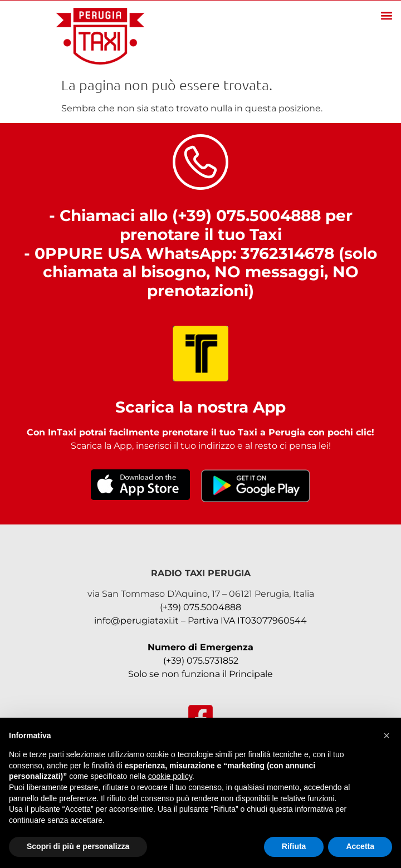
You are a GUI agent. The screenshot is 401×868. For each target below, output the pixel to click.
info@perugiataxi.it (136, 621)
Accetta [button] (360, 846)
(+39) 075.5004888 (200, 607)
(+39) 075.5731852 (201, 661)
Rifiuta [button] (294, 846)
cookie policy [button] (170, 776)
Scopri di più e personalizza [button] (78, 846)
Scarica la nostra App (200, 407)
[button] (386, 15)
